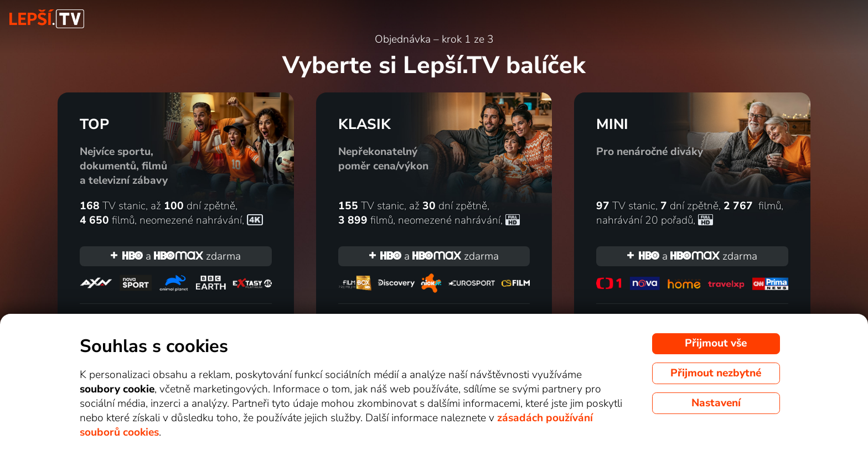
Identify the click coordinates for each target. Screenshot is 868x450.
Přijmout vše (716, 343)
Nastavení (716, 403)
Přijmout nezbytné (716, 373)
